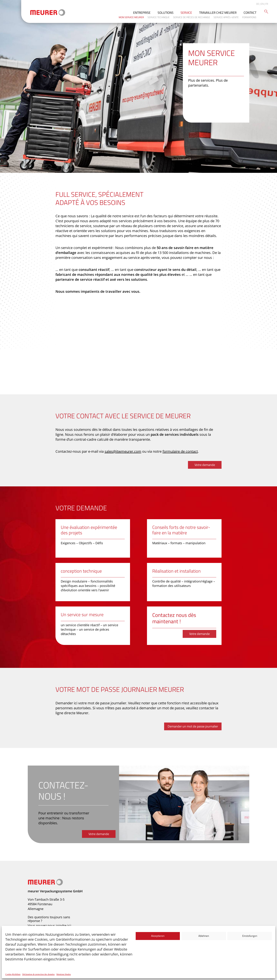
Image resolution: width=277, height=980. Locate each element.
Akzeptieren (158, 936)
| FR (266, 4)
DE (258, 4)
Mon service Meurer (131, 17)
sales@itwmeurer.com (123, 451)
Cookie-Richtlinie (13, 974)
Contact (250, 13)
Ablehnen (204, 936)
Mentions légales (64, 974)
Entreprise (142, 13)
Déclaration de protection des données (38, 974)
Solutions (166, 13)
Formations (249, 17)
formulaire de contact (180, 451)
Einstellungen (250, 936)
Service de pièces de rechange (192, 17)
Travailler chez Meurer (218, 13)
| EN (262, 4)
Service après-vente (226, 17)
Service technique (159, 17)
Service (186, 13)
